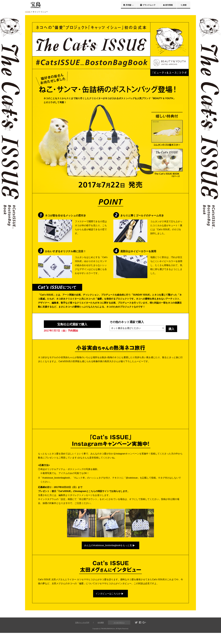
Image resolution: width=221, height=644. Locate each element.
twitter (136, 634)
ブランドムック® (148, 5)
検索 (183, 5)
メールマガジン (119, 634)
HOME (28, 12)
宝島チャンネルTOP (82, 634)
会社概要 (101, 634)
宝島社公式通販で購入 (72, 326)
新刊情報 (168, 5)
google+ (144, 634)
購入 (171, 329)
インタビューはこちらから (108, 603)
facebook (140, 634)
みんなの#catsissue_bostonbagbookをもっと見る (108, 551)
